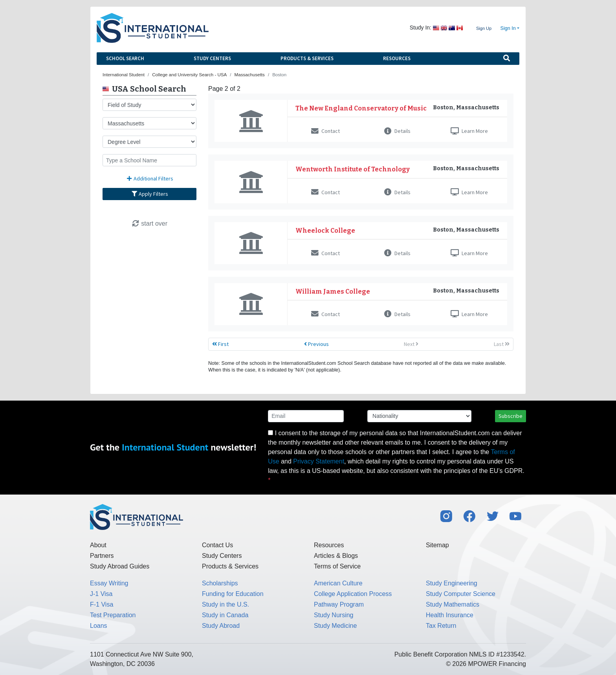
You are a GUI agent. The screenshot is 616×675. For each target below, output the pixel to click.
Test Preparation (113, 615)
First (220, 344)
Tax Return (441, 626)
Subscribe (511, 416)
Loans (99, 626)
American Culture (338, 583)
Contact (325, 131)
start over (149, 223)
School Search (125, 58)
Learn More (469, 131)
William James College (333, 292)
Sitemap (437, 545)
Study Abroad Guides (120, 566)
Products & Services (307, 58)
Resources (397, 58)
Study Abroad (221, 626)
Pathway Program (339, 604)
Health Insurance (450, 615)
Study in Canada (225, 615)
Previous (316, 344)
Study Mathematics (453, 604)
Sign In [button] (508, 28)
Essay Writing (109, 583)
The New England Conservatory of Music (361, 108)
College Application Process (353, 594)
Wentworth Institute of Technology (353, 169)
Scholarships (220, 583)
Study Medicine (335, 626)
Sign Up (484, 28)
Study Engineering (452, 583)
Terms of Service (337, 566)
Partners (102, 556)
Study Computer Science (461, 594)
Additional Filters (150, 178)
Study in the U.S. (225, 604)
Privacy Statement (319, 461)
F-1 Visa (102, 604)
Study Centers (212, 58)
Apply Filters (150, 194)
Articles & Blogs (336, 556)
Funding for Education (233, 594)
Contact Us (217, 545)
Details (397, 131)
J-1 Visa (101, 594)
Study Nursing (334, 615)
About (98, 545)
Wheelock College (325, 231)
